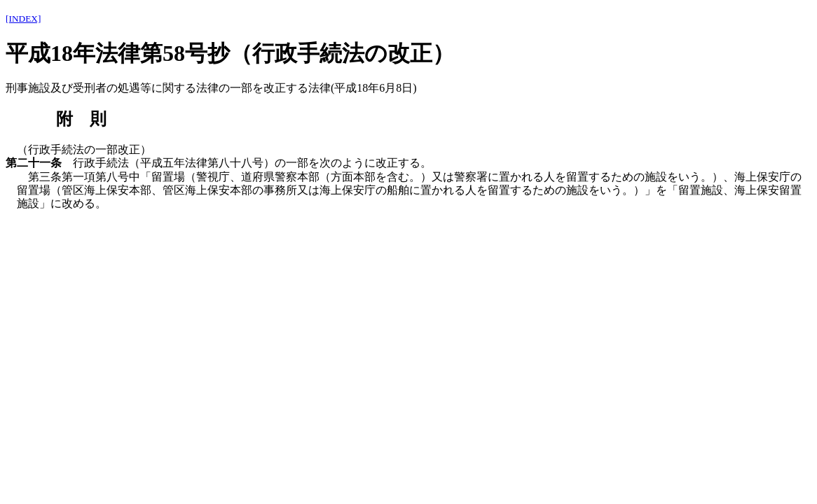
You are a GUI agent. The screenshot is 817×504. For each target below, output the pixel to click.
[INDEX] (23, 19)
